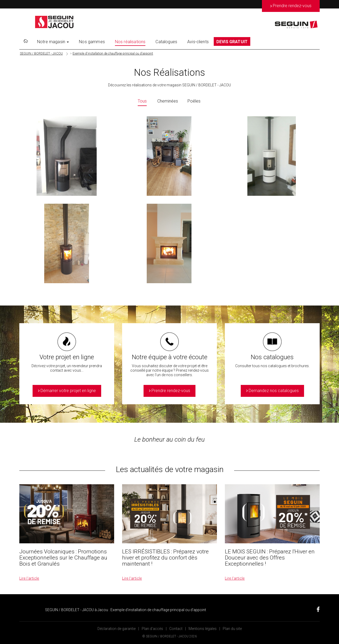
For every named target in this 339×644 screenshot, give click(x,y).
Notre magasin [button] (53, 42)
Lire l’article (29, 578)
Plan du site (232, 629)
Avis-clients (198, 42)
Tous (142, 101)
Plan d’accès (152, 629)
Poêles (194, 101)
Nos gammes (92, 42)
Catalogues (166, 42)
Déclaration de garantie (117, 629)
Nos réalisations (130, 42)
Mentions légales (203, 629)
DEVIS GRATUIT (232, 42)
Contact (176, 629)
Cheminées (168, 101)
